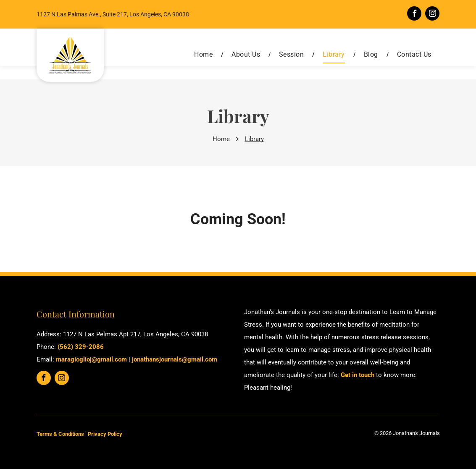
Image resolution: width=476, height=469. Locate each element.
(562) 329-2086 (81, 347)
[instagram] (432, 14)
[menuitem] (204, 55)
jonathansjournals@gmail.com (175, 359)
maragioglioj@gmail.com (91, 359)
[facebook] (414, 14)
